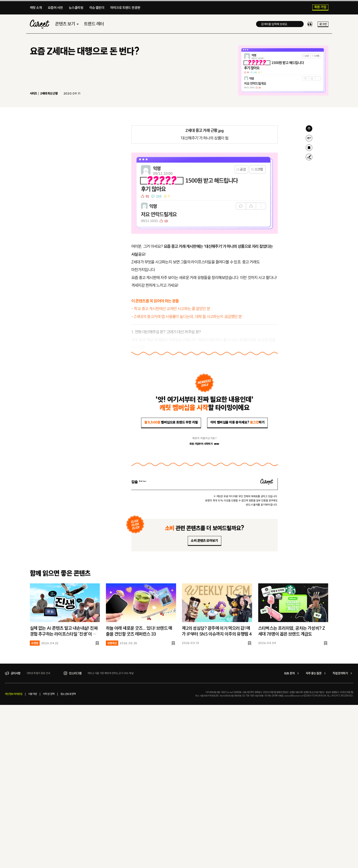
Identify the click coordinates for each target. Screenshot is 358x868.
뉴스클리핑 (76, 8)
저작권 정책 (49, 694)
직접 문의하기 (343, 673)
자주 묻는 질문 (316, 673)
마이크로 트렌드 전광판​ (125, 8)
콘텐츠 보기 (67, 25)
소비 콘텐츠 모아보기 (204, 541)
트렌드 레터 (94, 25)
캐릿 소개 (36, 8)
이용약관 (33, 694)
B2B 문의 (292, 673)
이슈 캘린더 (97, 8)
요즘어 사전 (55, 8)
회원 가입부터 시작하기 (204, 444)
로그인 (323, 25)
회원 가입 (320, 7)
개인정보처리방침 (13, 694)
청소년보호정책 (68, 694)
